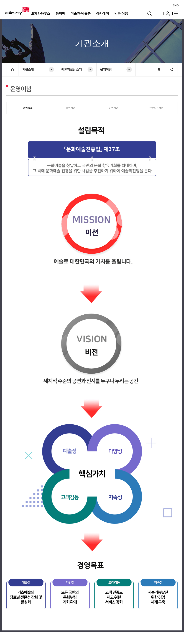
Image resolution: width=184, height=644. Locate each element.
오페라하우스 (41, 14)
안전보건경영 (156, 108)
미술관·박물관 (81, 14)
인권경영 (114, 108)
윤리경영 (71, 108)
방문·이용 (121, 14)
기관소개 (28, 69)
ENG (176, 5)
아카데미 (103, 14)
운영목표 (28, 108)
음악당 (60, 14)
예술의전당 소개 (72, 69)
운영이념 (106, 69)
